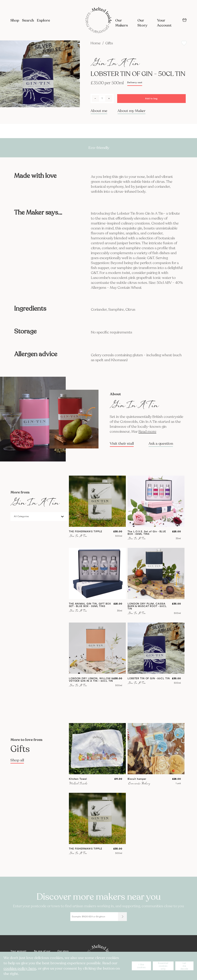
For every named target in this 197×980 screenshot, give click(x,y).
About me (99, 111)
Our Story (142, 23)
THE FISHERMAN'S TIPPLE (86, 532)
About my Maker (132, 111)
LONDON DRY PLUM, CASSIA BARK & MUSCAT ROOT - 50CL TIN (147, 606)
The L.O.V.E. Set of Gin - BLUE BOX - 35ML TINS (147, 533)
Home (96, 43)
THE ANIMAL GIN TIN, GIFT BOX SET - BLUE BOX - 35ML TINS (90, 605)
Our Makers (122, 23)
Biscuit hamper (137, 779)
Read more (147, 432)
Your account (18, 951)
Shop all (17, 760)
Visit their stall (122, 444)
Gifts (109, 43)
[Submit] (122, 917)
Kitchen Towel (78, 779)
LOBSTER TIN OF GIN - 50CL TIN (149, 679)
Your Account (164, 23)
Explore (43, 20)
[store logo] (98, 20)
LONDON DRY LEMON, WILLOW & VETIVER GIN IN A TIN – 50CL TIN (91, 680)
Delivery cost (135, 82)
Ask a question (161, 444)
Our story (63, 951)
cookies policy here (20, 968)
